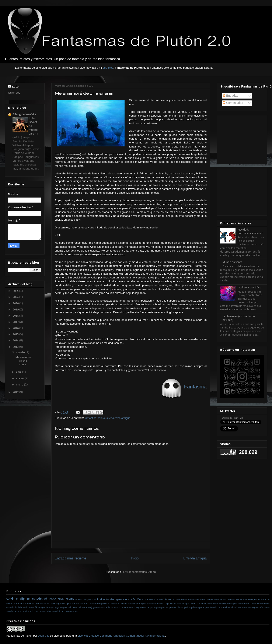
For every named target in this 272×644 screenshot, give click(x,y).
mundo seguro (136, 607)
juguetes (96, 607)
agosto (21, 353)
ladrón (10, 603)
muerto (18, 603)
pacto (153, 607)
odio (32, 603)
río (262, 607)
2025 (16, 291)
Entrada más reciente (70, 558)
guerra (66, 607)
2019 (16, 310)
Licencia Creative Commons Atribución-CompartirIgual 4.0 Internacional (121, 636)
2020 (16, 304)
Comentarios (233, 103)
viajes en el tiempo (56, 611)
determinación (258, 604)
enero (20, 385)
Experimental (180, 599)
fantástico (91, 418)
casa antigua (183, 604)
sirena (110, 418)
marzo (20, 379)
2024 (16, 297)
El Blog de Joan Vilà (24, 115)
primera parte (198, 607)
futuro (32, 607)
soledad (10, 611)
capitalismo (170, 604)
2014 (16, 341)
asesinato (151, 604)
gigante (59, 607)
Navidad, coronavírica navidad (251, 232)
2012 (16, 392)
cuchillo (223, 604)
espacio (10, 607)
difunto (104, 599)
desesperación (234, 604)
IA (109, 604)
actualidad (133, 604)
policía (187, 607)
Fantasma (194, 599)
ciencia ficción (132, 599)
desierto (246, 604)
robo (52, 603)
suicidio (84, 603)
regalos (256, 607)
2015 (16, 335)
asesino (160, 604)
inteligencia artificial (259, 599)
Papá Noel (57, 599)
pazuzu (165, 607)
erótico (224, 599)
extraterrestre (150, 599)
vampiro (42, 611)
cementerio (213, 599)
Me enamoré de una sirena (23, 361)
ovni (162, 599)
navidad (40, 599)
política (39, 603)
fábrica (38, 607)
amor (203, 599)
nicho (25, 603)
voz (77, 611)
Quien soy (14, 93)
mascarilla (106, 607)
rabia (46, 603)
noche (146, 607)
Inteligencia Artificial (250, 288)
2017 (16, 322)
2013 (16, 347)
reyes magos (83, 599)
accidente (122, 604)
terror (168, 599)
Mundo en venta (232, 262)
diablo (96, 599)
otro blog (108, 68)
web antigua (123, 418)
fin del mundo (21, 607)
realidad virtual (230, 607)
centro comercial (198, 604)
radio (215, 607)
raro (220, 607)
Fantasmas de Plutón (19, 636)
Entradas (230, 96)
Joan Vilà (44, 636)
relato (102, 418)
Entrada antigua (195, 558)
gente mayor (49, 607)
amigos (142, 604)
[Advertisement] (241, 138)
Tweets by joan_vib (232, 418)
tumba (92, 603)
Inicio (135, 558)
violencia (70, 611)
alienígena (116, 599)
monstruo (116, 607)
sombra (18, 611)
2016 (16, 328)
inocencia (75, 607)
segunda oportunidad (67, 603)
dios (267, 604)
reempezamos (245, 607)
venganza (102, 603)
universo (34, 611)
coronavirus (213, 604)
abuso (114, 604)
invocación (86, 607)
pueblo (208, 607)
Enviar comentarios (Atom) (139, 572)
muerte (124, 607)
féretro (243, 599)
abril (19, 372)
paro (158, 607)
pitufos (180, 607)
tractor (26, 611)
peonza (173, 607)
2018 (16, 316)
